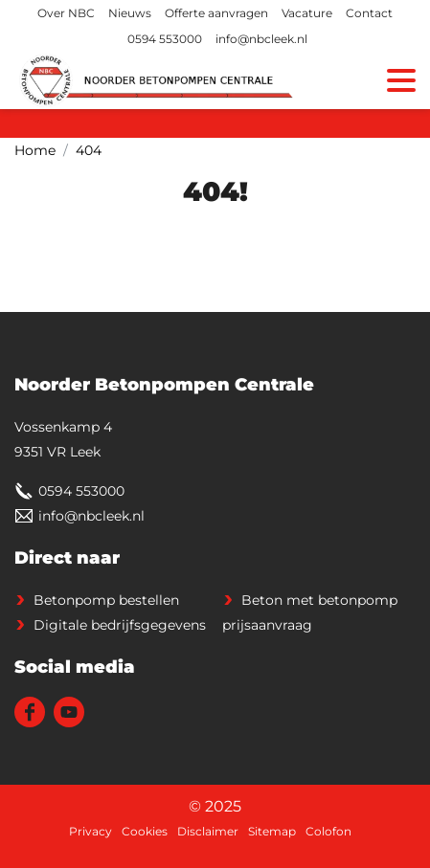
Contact (369, 13)
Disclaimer (208, 831)
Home (35, 150)
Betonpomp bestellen (106, 600)
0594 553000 (165, 39)
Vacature (307, 13)
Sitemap (272, 831)
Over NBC (66, 13)
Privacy (91, 831)
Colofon (328, 831)
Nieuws (130, 13)
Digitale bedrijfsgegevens (120, 625)
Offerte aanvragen (216, 13)
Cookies (145, 831)
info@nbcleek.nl (261, 39)
